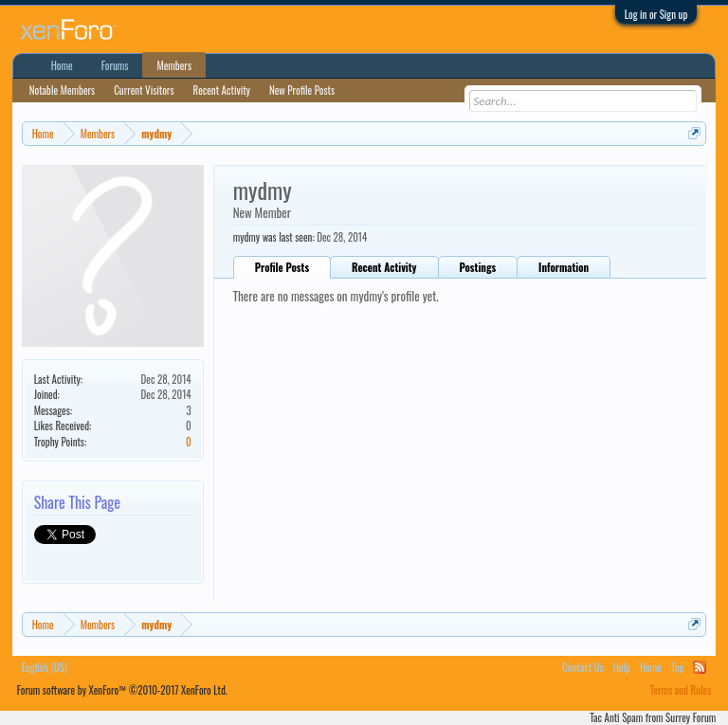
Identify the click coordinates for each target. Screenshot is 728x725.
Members (174, 65)
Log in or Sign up (656, 14)
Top (677, 667)
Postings (478, 267)
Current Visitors (144, 90)
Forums (115, 65)
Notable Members (63, 90)
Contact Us (583, 667)
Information (564, 267)
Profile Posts (282, 267)
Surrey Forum (691, 717)
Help (622, 667)
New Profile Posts (302, 90)
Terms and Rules (681, 690)
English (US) (45, 667)
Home (62, 65)
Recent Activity (384, 267)
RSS (700, 667)
